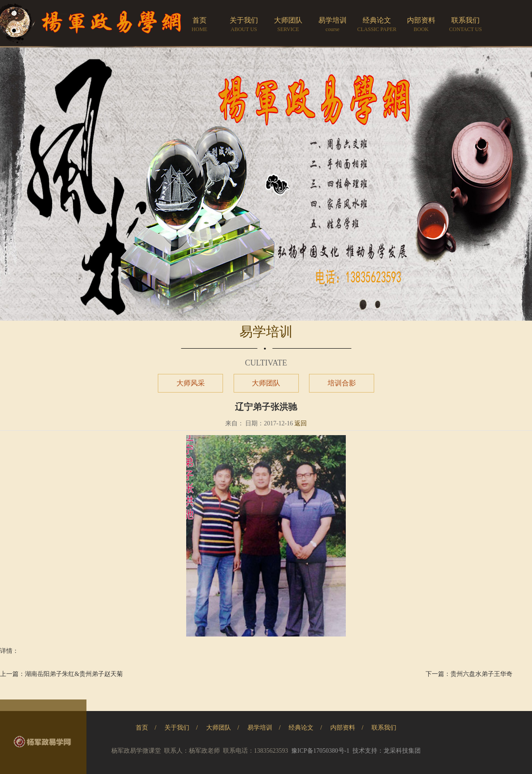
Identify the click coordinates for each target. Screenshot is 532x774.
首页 (142, 728)
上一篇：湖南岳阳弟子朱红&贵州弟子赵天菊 (61, 674)
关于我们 (177, 728)
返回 (301, 423)
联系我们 (384, 728)
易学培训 (260, 728)
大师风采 (191, 383)
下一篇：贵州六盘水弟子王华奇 (469, 674)
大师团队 (266, 383)
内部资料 (343, 728)
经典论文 (301, 728)
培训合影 (342, 383)
